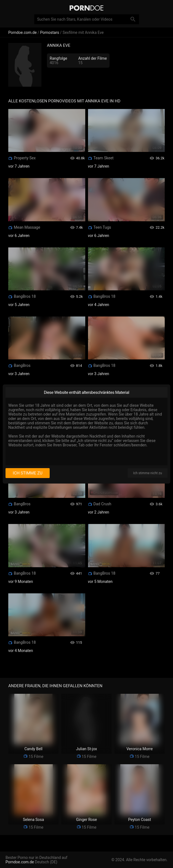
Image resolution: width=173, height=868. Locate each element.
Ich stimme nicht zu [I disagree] (148, 473)
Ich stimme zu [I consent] (27, 473)
